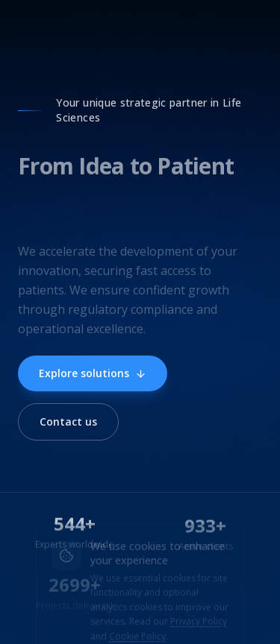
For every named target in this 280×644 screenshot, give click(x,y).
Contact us (68, 422)
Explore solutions (93, 373)
